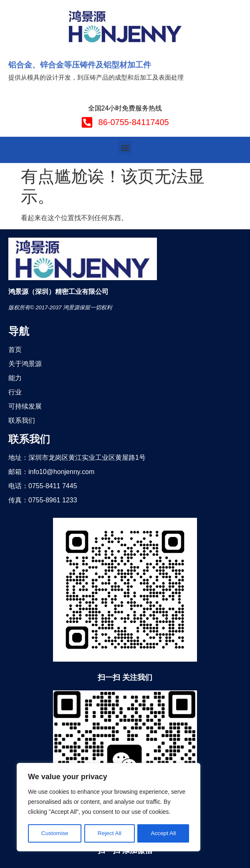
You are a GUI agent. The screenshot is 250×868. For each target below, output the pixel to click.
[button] (125, 148)
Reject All (109, 833)
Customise (55, 833)
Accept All (163, 833)
